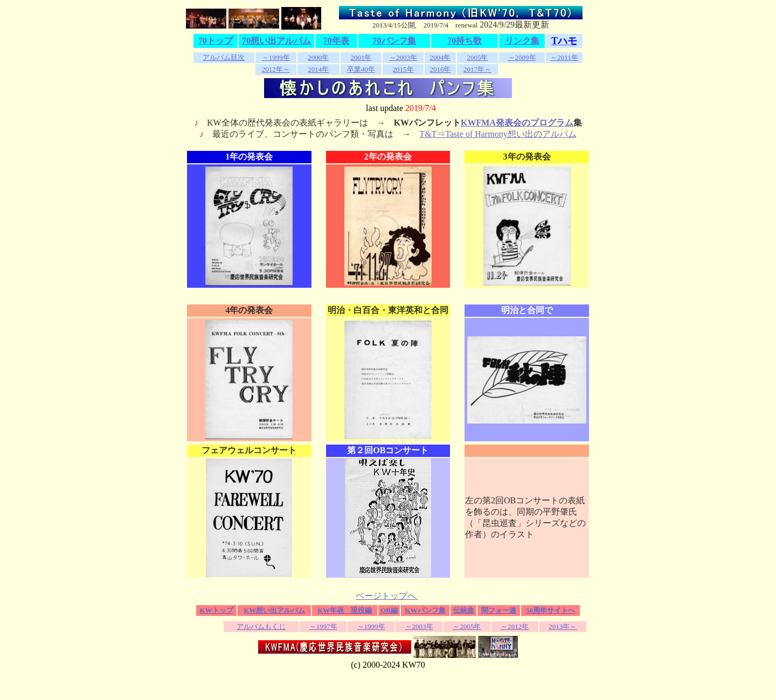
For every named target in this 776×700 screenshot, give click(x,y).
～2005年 (467, 626)
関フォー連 (499, 610)
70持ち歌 (465, 41)
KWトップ (217, 610)
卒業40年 (361, 69)
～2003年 (403, 57)
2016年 (440, 69)
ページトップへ (387, 596)
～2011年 (564, 57)
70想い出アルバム (276, 41)
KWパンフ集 (425, 610)
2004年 (440, 57)
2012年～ (276, 69)
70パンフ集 (394, 41)
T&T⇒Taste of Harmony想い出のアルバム (498, 134)
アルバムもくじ (261, 626)
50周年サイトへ (550, 610)
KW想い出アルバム (274, 610)
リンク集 (522, 41)
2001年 (361, 57)
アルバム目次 (224, 57)
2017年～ (477, 69)
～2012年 (515, 626)
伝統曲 (464, 610)
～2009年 (522, 57)
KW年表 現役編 (345, 610)
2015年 (403, 69)
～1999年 (276, 57)
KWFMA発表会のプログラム (517, 123)
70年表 (336, 41)
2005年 (477, 57)
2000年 (318, 57)
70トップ (216, 41)
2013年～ (563, 626)
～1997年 (323, 626)
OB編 (389, 610)
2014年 (318, 69)
